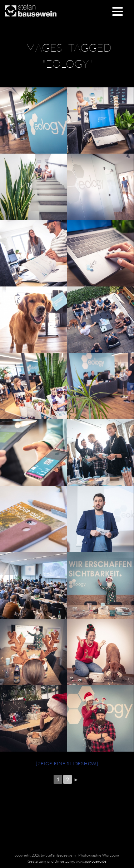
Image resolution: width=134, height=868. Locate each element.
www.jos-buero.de (91, 861)
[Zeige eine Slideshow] (67, 763)
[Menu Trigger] (117, 11)
